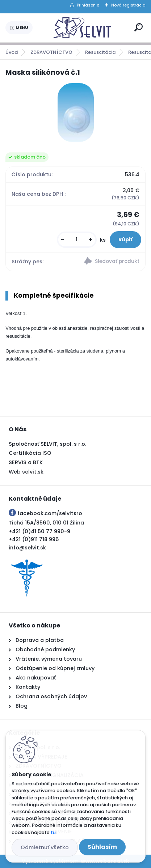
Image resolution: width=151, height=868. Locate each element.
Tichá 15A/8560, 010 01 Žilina (46, 523)
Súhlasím (102, 847)
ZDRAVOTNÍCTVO (51, 52)
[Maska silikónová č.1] (76, 113)
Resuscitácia (100, 52)
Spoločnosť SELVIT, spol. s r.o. (47, 444)
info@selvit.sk (27, 548)
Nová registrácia (128, 5)
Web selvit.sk (26, 472)
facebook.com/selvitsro (50, 513)
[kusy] (77, 240)
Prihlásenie (88, 5)
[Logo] (82, 28)
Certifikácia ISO (30, 453)
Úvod (12, 52)
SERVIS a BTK (26, 462)
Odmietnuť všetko (45, 847)
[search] (139, 27)
